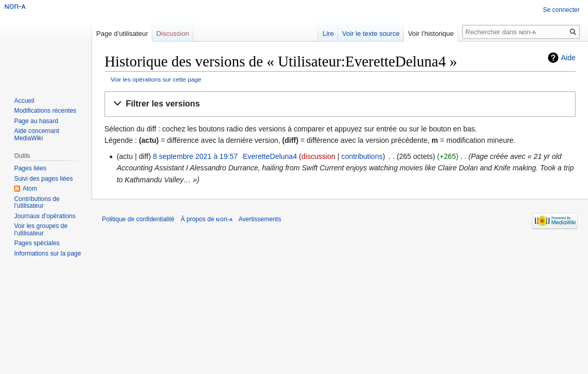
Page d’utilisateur (122, 34)
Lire (328, 34)
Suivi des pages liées (43, 179)
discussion (318, 156)
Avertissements (260, 219)
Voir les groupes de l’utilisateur (41, 230)
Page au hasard (36, 121)
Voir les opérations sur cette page (156, 79)
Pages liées (30, 168)
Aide (568, 58)
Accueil (24, 101)
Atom (30, 189)
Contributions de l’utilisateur (37, 203)
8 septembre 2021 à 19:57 (195, 156)
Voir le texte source (371, 34)
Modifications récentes (45, 111)
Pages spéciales (37, 243)
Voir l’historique (431, 34)
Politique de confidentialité (138, 219)
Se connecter (561, 10)
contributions (362, 156)
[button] (340, 104)
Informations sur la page (48, 253)
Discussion (173, 34)
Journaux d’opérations (45, 216)
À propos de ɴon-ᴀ (206, 219)
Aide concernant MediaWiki (37, 135)
